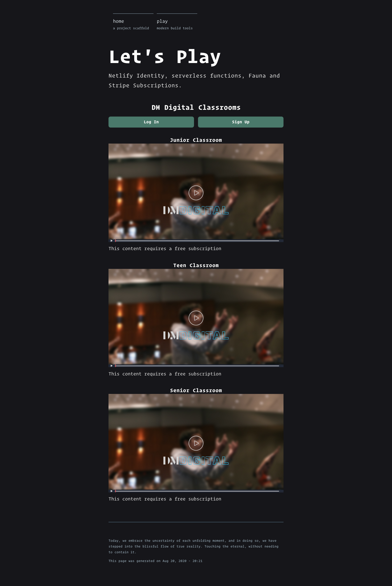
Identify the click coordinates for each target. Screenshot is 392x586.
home (133, 25)
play (177, 25)
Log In (151, 122)
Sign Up (241, 122)
